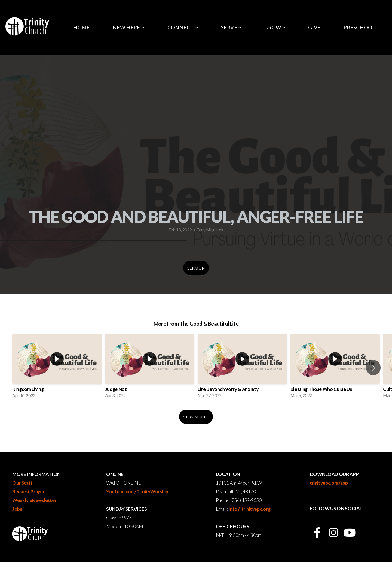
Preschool (359, 27)
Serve (231, 27)
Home (82, 27)
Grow (275, 27)
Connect (183, 27)
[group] (57, 368)
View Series (196, 417)
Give (314, 27)
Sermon (196, 268)
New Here (129, 27)
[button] (373, 368)
